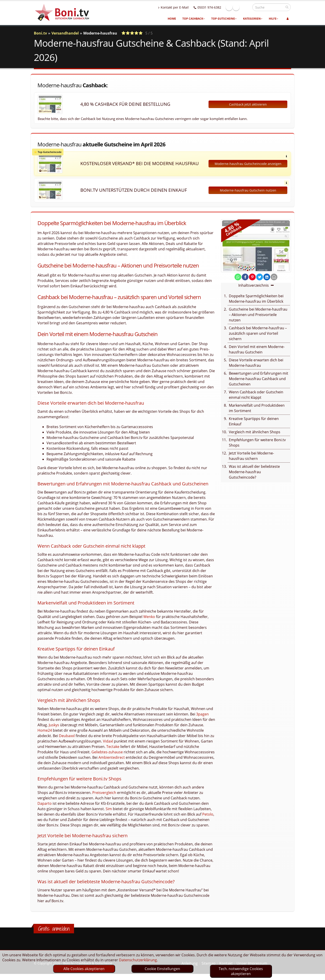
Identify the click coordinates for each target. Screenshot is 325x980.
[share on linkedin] (267, 277)
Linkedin (246, 7)
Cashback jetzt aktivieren (248, 104)
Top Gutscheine (224, 19)
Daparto (45, 803)
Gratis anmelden (54, 929)
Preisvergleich (104, 793)
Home (172, 19)
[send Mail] (274, 277)
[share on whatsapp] (238, 277)
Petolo (208, 814)
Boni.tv (40, 33)
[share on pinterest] (252, 277)
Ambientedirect (112, 757)
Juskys (54, 725)
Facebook (239, 7)
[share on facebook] (245, 277)
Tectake (113, 747)
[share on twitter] (260, 277)
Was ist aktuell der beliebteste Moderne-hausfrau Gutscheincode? (254, 472)
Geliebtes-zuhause (107, 752)
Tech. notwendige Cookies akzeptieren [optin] (241, 971)
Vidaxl (108, 741)
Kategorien (253, 19)
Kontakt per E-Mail (183, 7)
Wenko (149, 617)
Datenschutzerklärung (138, 960)
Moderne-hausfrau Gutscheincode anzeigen (248, 164)
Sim (109, 809)
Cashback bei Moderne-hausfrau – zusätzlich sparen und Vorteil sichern (258, 333)
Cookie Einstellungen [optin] (162, 969)
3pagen (202, 714)
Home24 (45, 730)
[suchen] (287, 7)
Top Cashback (194, 19)
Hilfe (274, 19)
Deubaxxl (67, 736)
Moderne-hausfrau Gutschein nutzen (248, 190)
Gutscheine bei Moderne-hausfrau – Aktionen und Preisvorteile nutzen (258, 315)
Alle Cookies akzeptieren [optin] (84, 969)
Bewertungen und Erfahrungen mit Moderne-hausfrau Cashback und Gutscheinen (259, 379)
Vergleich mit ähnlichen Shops (255, 432)
